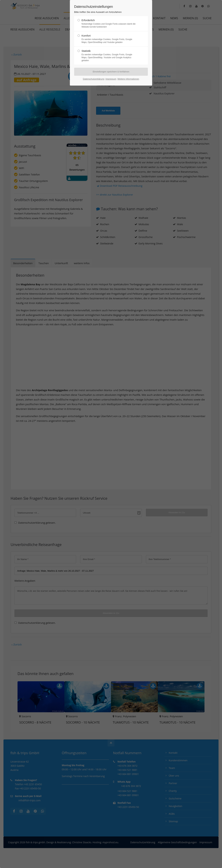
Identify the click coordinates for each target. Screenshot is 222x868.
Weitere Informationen (128, 79)
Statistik (110, 56)
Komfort (110, 39)
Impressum (111, 79)
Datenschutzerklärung (94, 79)
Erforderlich (110, 24)
